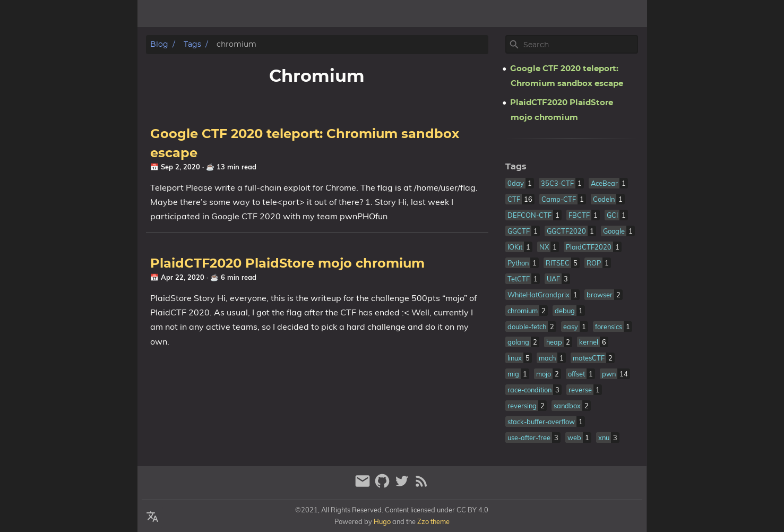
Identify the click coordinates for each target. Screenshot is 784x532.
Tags (632, 13)
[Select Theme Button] (569, 13)
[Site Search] (580, 45)
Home (600, 13)
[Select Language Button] (152, 517)
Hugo (382, 521)
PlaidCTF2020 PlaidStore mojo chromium (287, 264)
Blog (159, 44)
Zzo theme (433, 521)
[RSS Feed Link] (421, 486)
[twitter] (403, 486)
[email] (364, 486)
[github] (384, 486)
